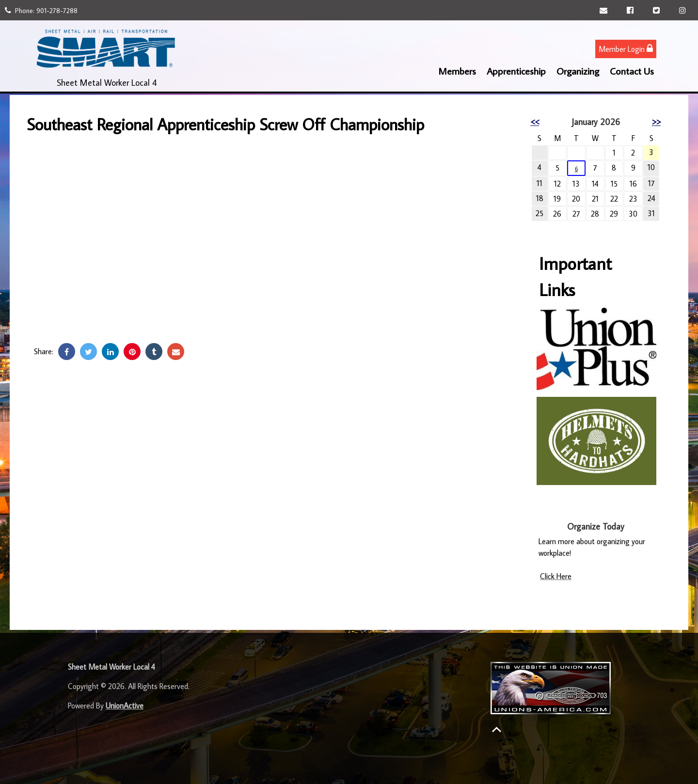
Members (457, 71)
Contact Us (632, 71)
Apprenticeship (516, 71)
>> (656, 122)
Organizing (578, 71)
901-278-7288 (57, 11)
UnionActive (125, 706)
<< (535, 122)
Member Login (626, 49)
